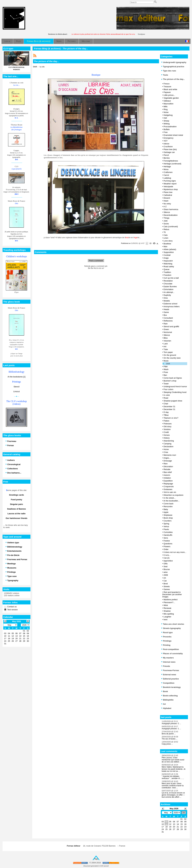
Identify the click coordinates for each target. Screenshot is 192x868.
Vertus (166, 526)
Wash (166, 369)
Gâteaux (167, 101)
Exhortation (168, 289)
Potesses (167, 424)
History (166, 438)
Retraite (167, 469)
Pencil (166, 155)
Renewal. (168, 608)
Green (166, 329)
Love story (168, 241)
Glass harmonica (171, 209)
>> (184, 813)
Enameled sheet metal (173, 135)
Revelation (168, 281)
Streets (167, 586)
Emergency (168, 138)
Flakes (166, 421)
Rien (166, 464)
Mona (166, 169)
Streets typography (171, 628)
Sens (166, 538)
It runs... (167, 555)
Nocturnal (168, 332)
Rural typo (167, 632)
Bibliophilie (167, 700)
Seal (165, 566)
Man (165, 247)
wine (166, 572)
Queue (166, 269)
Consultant (168, 318)
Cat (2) (166, 558)
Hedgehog (168, 115)
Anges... (167, 458)
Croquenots (169, 486)
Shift (168, 364)
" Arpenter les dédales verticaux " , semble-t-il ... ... (173, 777)
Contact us (12, 607)
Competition (168, 683)
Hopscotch (168, 261)
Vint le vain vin (170, 492)
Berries (167, 158)
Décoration (168, 466)
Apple (166, 512)
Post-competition (170, 649)
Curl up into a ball (171, 278)
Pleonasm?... (169, 602)
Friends (166, 666)
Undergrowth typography (174, 62)
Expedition (168, 481)
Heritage (167, 167)
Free (166, 132)
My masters (167, 658)
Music (166, 361)
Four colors (168, 389)
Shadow (167, 611)
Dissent (167, 198)
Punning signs (170, 181)
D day (166, 412)
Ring (166, 109)
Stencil (16, 387)
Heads (166, 309)
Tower (166, 384)
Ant (165, 346)
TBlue (166, 415)
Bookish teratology (171, 687)
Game (166, 312)
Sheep (166, 121)
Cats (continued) (171, 227)
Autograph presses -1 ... (171, 729)
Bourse (167, 569)
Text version (12, 610)
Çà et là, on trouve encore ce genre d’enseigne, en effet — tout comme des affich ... (173, 795)
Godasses (168, 489)
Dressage (168, 461)
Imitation (167, 478)
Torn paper (168, 352)
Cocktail (167, 255)
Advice (166, 144)
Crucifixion (168, 147)
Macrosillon (168, 104)
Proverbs (166, 637)
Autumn (167, 475)
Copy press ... (167, 744)
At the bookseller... (171, 501)
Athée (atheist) (170, 249)
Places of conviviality (172, 654)
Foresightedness (171, 161)
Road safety (169, 267)
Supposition (169, 252)
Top (96, 859)
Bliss (166, 338)
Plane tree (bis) (170, 149)
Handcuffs (168, 535)
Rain (166, 324)
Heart (166, 201)
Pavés (166, 529)
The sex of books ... (170, 739)
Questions (168, 544)
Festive (167, 541)
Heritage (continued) (172, 164)
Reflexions (168, 321)
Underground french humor (175, 386)
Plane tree (168, 192)
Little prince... (169, 95)
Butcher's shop (170, 381)
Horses (167, 435)
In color (167, 395)
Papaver (167, 92)
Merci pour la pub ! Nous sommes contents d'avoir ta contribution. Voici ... (173, 786)
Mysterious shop (171, 189)
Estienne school (170, 304)
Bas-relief (168, 472)
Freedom (167, 275)
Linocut (16, 391)
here (165, 620)
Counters (167, 521)
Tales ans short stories (173, 624)
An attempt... (169, 292)
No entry (167, 204)
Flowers (167, 546)
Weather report (170, 184)
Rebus (166, 229)
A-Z (165, 207)
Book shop (168, 518)
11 (166, 824)
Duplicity (167, 295)
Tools (165, 75)
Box (165, 315)
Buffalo (166, 129)
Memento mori (170, 455)
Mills (165, 107)
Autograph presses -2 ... (171, 724)
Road (166, 398)
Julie (166, 221)
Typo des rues (169, 71)
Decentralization (170, 215)
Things (166, 218)
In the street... (169, 498)
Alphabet (166, 708)
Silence (167, 212)
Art (165, 578)
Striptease (168, 515)
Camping (167, 444)
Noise (166, 112)
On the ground (170, 355)
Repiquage (168, 484)
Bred (166, 584)
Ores (166, 298)
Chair (166, 404)
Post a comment (96, 261)
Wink (166, 605)
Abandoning (169, 441)
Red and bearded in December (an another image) (172, 594)
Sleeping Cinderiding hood (175, 392)
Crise (166, 452)
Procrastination (170, 127)
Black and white (170, 89)
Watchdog (168, 264)
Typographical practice (173, 67)
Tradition (167, 272)
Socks (166, 224)
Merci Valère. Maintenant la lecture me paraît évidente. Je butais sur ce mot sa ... (174, 769)
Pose (166, 372)
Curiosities (168, 532)
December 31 (169, 406)
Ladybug (167, 178)
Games (167, 589)
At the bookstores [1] (16, 377)
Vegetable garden (171, 98)
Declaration (168, 446)
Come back (168, 504)
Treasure (167, 87)
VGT (166, 141)
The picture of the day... (173, 79)
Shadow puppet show (173, 401)
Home (166, 449)
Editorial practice (170, 679)
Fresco (166, 84)
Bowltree (167, 244)
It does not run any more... (175, 552)
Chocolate (168, 284)
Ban (165, 375)
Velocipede (168, 187)
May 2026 (174, 809)
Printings (166, 641)
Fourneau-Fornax (170, 670)
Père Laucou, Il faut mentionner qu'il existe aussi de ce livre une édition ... (173, 760)
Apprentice (168, 561)
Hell (165, 118)
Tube (166, 349)
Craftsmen (168, 172)
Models (167, 301)
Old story (167, 426)
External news (169, 675)
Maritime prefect (170, 600)
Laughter (167, 617)
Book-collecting (169, 696)
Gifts (166, 564)
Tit (165, 232)
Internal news (168, 662)
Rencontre (168, 506)
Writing (166, 124)
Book (164, 691)
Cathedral (168, 195)
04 (166, 822)
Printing (166, 645)
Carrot (166, 175)
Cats (166, 235)
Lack (166, 344)
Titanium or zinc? (171, 418)
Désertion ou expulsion (173, 495)
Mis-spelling (169, 614)
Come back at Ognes (173, 378)
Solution (167, 429)
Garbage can (169, 152)
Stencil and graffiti (171, 326)
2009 (166, 575)
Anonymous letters (171, 306)
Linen (166, 238)
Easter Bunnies (170, 287)
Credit (166, 432)
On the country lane (172, 358)
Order (166, 549)
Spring (166, 524)
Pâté (166, 366)
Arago (166, 258)
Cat (165, 581)
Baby (166, 509)
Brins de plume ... (169, 734)
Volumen (167, 341)
